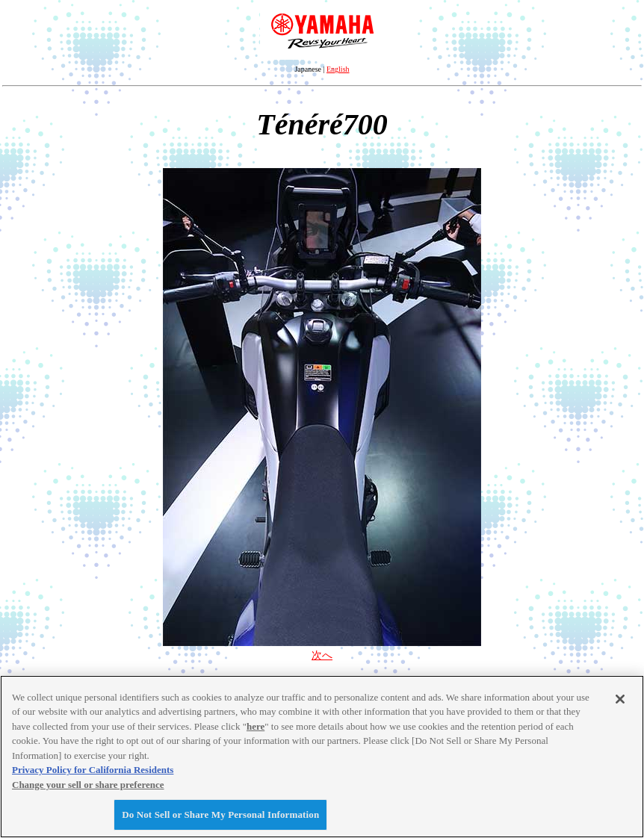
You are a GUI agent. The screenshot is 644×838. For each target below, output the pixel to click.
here (256, 726)
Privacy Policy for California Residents (93, 770)
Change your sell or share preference (88, 785)
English (338, 69)
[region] (322, 757)
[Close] (620, 699)
